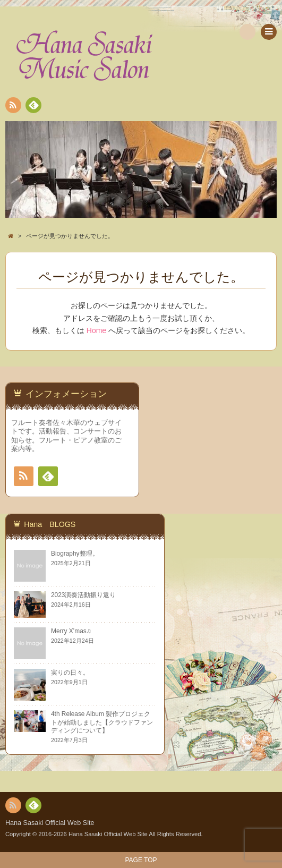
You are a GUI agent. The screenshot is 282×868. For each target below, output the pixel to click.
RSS (12, 107)
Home (96, 330)
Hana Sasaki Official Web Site (50, 823)
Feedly (33, 107)
